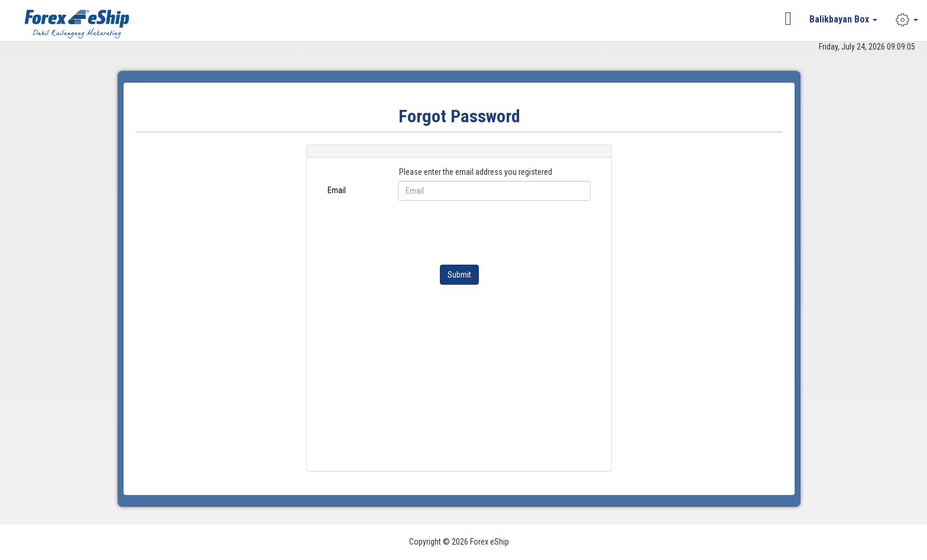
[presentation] (488, 233)
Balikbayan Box (843, 19)
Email (337, 190)
